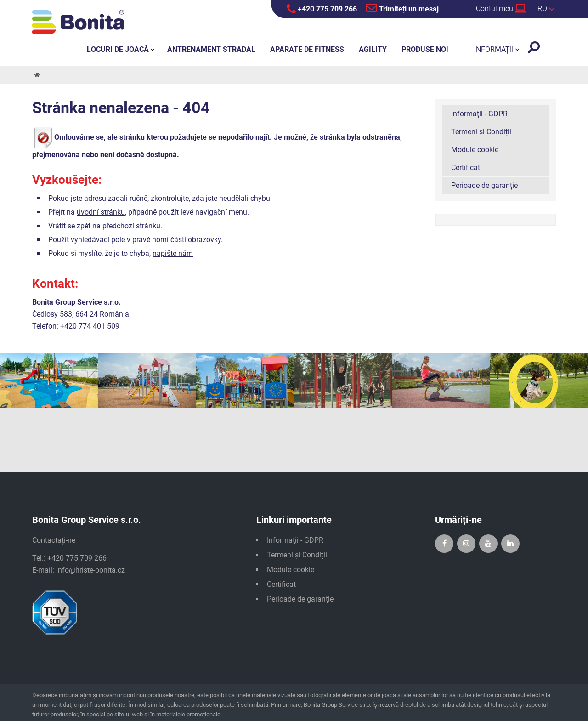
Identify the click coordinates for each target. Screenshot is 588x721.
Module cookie (475, 150)
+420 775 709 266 (322, 9)
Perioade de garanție (484, 185)
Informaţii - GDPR (479, 114)
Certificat (466, 167)
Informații (494, 49)
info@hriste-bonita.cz (90, 570)
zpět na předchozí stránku (119, 226)
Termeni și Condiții (481, 132)
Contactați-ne (54, 540)
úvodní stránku (101, 212)
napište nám (173, 253)
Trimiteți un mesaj (402, 8)
